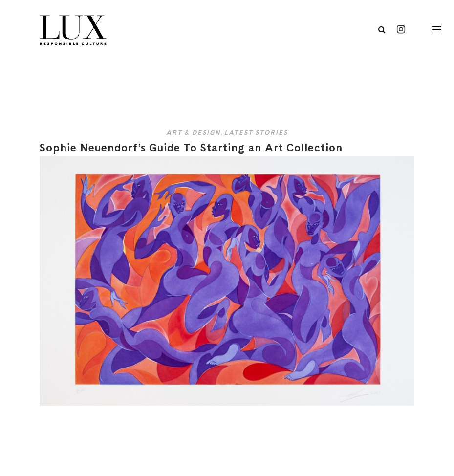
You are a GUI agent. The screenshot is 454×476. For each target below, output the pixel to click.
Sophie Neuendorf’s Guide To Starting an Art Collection (191, 148)
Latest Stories (256, 133)
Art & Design (193, 133)
